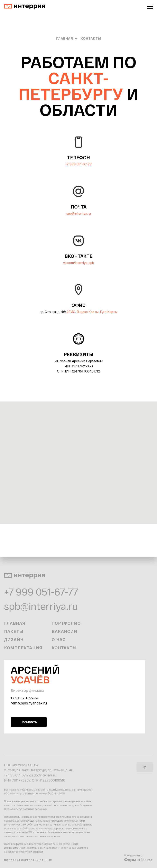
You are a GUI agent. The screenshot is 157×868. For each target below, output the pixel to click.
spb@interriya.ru (79, 213)
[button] (29, 722)
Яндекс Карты (88, 312)
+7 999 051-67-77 (78, 164)
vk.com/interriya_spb (79, 263)
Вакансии (64, 631)
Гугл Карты (109, 312)
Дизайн (14, 639)
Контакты (64, 648)
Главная (65, 39)
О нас (59, 639)
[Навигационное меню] (150, 7)
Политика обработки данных (28, 860)
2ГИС (71, 312)
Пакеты (14, 631)
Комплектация (23, 648)
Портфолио (66, 623)
